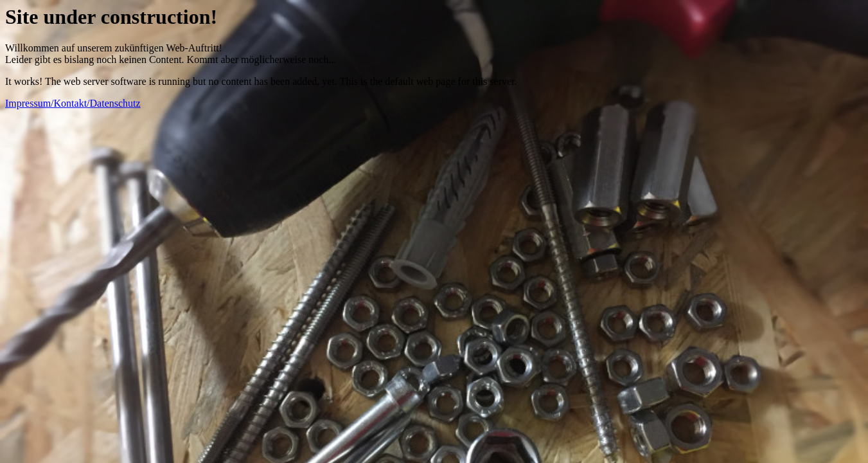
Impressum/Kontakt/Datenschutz (73, 103)
